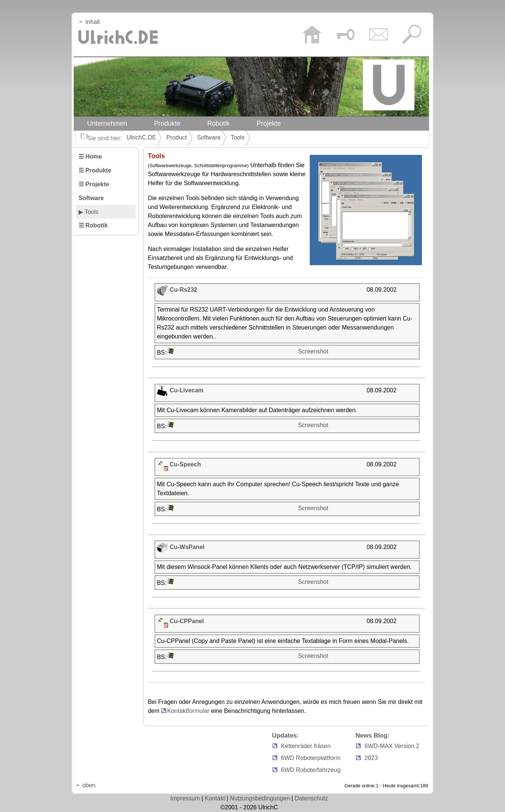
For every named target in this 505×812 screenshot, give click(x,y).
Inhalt (89, 22)
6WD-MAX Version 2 (392, 746)
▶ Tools (89, 212)
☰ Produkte (95, 170)
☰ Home (90, 157)
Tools (238, 137)
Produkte (167, 123)
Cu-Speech (185, 464)
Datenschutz (311, 798)
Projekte (269, 123)
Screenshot (313, 351)
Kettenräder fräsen (306, 746)
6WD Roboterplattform (311, 758)
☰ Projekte (94, 184)
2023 (371, 758)
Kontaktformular (185, 711)
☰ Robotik (93, 225)
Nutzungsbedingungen (260, 798)
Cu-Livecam (186, 390)
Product (176, 137)
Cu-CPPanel (187, 621)
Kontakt (215, 798)
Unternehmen (107, 123)
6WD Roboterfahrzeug (311, 770)
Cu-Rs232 (183, 290)
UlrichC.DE (141, 137)
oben (85, 785)
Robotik (218, 123)
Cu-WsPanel (187, 547)
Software (209, 137)
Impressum (185, 798)
